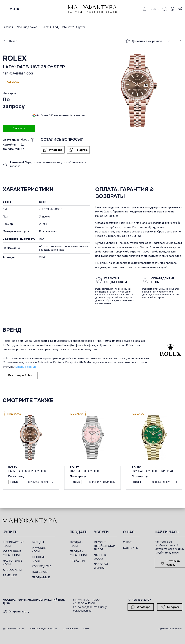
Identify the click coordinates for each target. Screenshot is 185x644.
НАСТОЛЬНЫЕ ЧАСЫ (13, 562)
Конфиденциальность (44, 629)
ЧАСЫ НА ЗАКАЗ (100, 557)
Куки (86, 629)
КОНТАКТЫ (131, 548)
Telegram (78, 150)
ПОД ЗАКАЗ (40, 572)
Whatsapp (53, 150)
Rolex (15, 58)
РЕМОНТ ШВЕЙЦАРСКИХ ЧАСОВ (105, 546)
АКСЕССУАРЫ (12, 570)
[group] (139, 91)
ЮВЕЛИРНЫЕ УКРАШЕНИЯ (12, 553)
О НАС (127, 542)
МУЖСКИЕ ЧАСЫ (39, 550)
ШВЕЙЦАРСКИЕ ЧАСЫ (14, 544)
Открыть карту (16, 612)
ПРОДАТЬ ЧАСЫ (77, 544)
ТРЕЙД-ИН (77, 561)
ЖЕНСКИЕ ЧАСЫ (39, 559)
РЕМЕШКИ (10, 575)
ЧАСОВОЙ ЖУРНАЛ (101, 566)
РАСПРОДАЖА (42, 566)
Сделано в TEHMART (170, 629)
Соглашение (70, 629)
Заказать (19, 128)
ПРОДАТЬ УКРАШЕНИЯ (78, 553)
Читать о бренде (25, 367)
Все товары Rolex (20, 375)
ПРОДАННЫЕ (41, 577)
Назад (10, 41)
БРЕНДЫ (38, 542)
